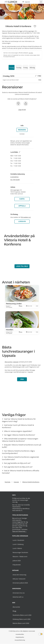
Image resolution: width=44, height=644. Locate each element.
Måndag (32, 68)
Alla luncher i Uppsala (12, 362)
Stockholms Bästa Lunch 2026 (22, 615)
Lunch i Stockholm (18, 540)
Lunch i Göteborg (18, 544)
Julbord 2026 (17, 561)
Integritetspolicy (20, 637)
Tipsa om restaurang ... (19, 531)
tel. (15, 180)
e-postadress (14, 177)
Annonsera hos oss (19, 593)
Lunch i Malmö (17, 548)
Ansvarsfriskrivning (20, 640)
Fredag (25, 68)
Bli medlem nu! (26, 217)
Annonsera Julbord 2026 (20, 583)
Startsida (8, 482)
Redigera (22, 130)
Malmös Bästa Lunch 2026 (21, 623)
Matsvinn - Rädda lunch (20, 557)
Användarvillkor (20, 634)
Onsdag (12, 68)
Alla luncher (16, 607)
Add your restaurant (19, 579)
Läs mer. (31, 53)
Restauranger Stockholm (20, 552)
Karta (22, 199)
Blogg (14, 611)
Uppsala (22, 206)
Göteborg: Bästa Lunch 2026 (22, 619)
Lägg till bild (22, 110)
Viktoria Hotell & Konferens (31, 482)
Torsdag (19, 68)
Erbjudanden (17, 565)
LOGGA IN (22, 221)
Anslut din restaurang (19, 575)
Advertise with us (18, 597)
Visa (22, 379)
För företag (22, 134)
